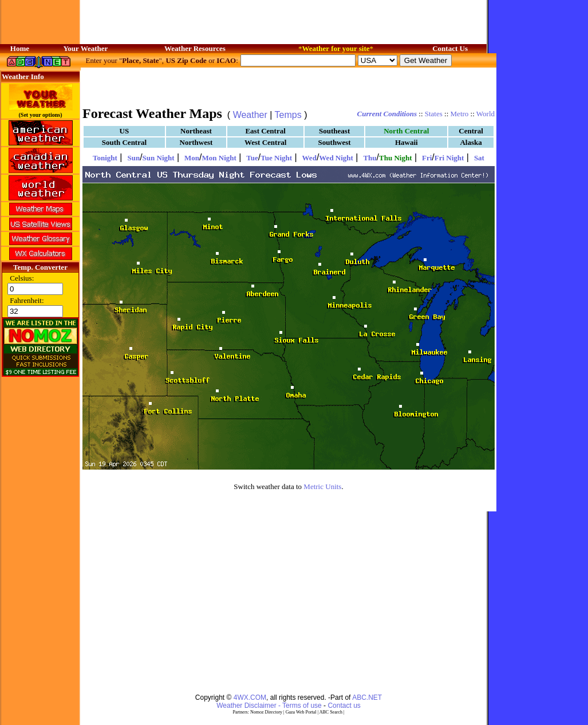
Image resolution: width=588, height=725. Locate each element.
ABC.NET (367, 698)
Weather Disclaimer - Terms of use (269, 706)
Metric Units (322, 486)
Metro (460, 114)
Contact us (344, 706)
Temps (288, 115)
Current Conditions (387, 114)
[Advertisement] (289, 86)
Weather (250, 115)
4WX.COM (250, 698)
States (434, 114)
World (486, 114)
